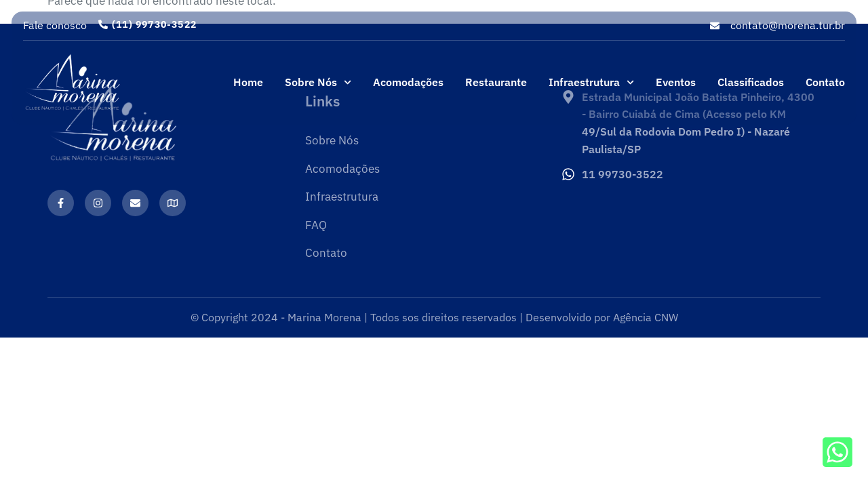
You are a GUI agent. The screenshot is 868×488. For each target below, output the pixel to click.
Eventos (676, 82)
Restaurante (496, 82)
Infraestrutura (591, 82)
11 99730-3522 (623, 174)
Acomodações (408, 82)
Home (248, 82)
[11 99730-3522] (568, 174)
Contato (825, 82)
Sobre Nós (318, 82)
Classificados (751, 82)
